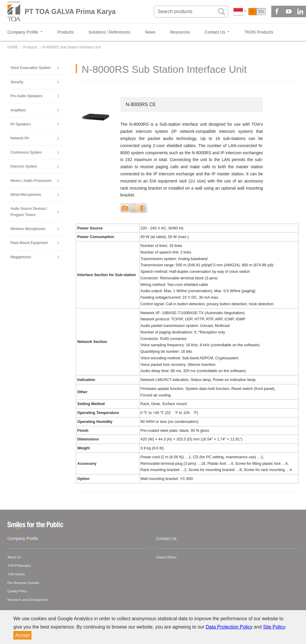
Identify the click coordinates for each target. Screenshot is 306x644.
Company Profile (23, 538)
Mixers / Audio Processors (31, 181)
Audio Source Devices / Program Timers (29, 212)
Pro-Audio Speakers (26, 96)
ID (252, 11)
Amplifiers (18, 110)
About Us (14, 557)
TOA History (16, 574)
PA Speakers (20, 124)
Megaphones (21, 257)
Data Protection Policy (229, 627)
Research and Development (28, 600)
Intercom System (24, 166)
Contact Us (166, 538)
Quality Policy (17, 591)
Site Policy (274, 627)
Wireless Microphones (28, 229)
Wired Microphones (26, 195)
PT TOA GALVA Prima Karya (70, 12)
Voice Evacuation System (30, 68)
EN (261, 11)
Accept (22, 635)
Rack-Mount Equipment (29, 243)
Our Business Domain (23, 583)
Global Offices (166, 557)
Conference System (26, 152)
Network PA (20, 138)
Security (17, 82)
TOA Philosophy (19, 566)
